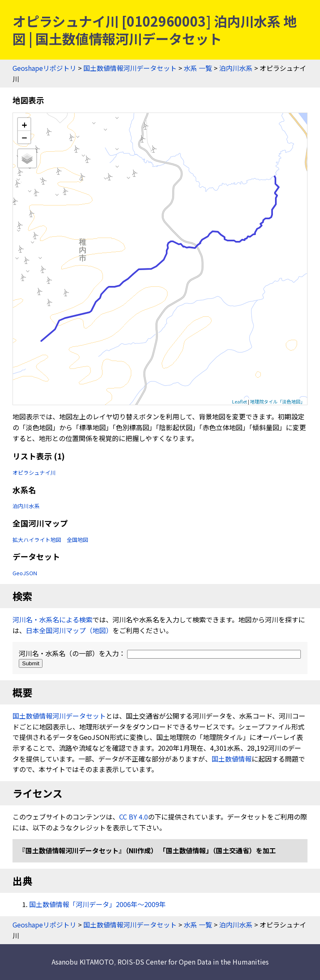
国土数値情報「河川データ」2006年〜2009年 (97, 904)
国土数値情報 (232, 759)
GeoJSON (25, 573)
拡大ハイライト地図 (37, 540)
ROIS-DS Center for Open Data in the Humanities (193, 962)
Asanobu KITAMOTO (83, 962)
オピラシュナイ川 (34, 472)
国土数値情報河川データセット (130, 68)
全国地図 (77, 540)
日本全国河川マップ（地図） (69, 630)
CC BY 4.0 (134, 817)
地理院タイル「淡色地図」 (277, 401)
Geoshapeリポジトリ (44, 68)
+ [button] (24, 124)
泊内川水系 (236, 68)
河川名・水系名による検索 (52, 619)
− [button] (24, 137)
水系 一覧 (198, 68)
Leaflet (240, 401)
